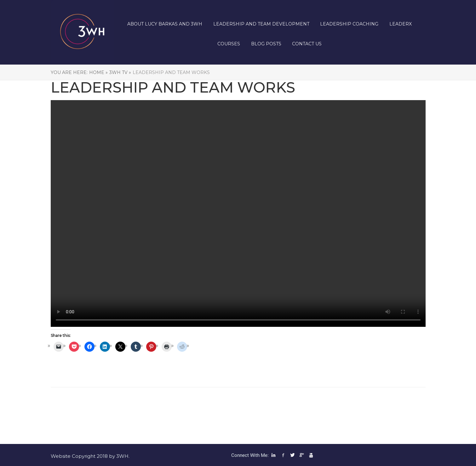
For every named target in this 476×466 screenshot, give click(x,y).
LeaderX (401, 24)
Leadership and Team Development (261, 24)
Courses (229, 44)
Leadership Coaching (349, 24)
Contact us (307, 44)
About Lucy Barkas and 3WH (165, 24)
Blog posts (266, 44)
